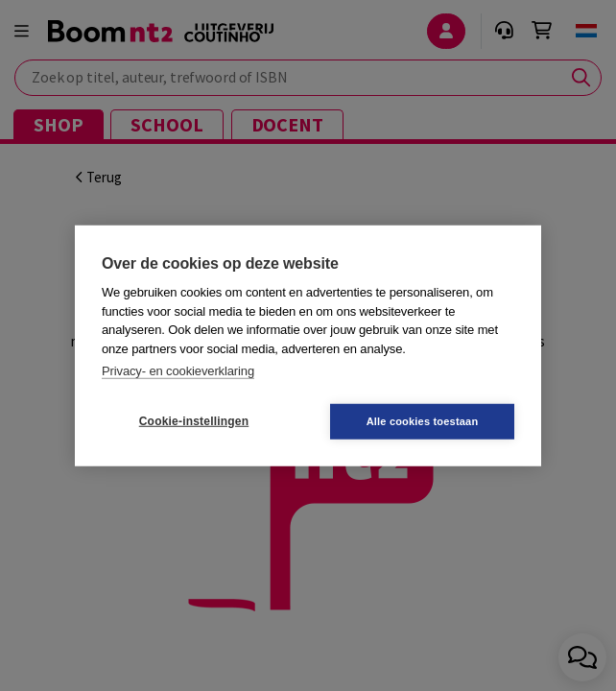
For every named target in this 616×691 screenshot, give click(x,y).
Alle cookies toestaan (423, 420)
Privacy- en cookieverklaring (178, 371)
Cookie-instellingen (194, 421)
